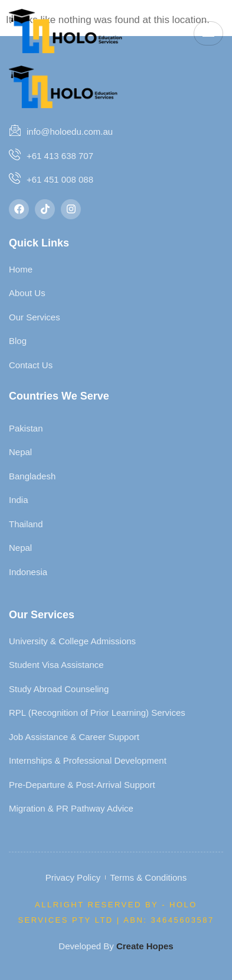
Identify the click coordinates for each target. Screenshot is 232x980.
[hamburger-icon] (208, 33)
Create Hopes (145, 946)
